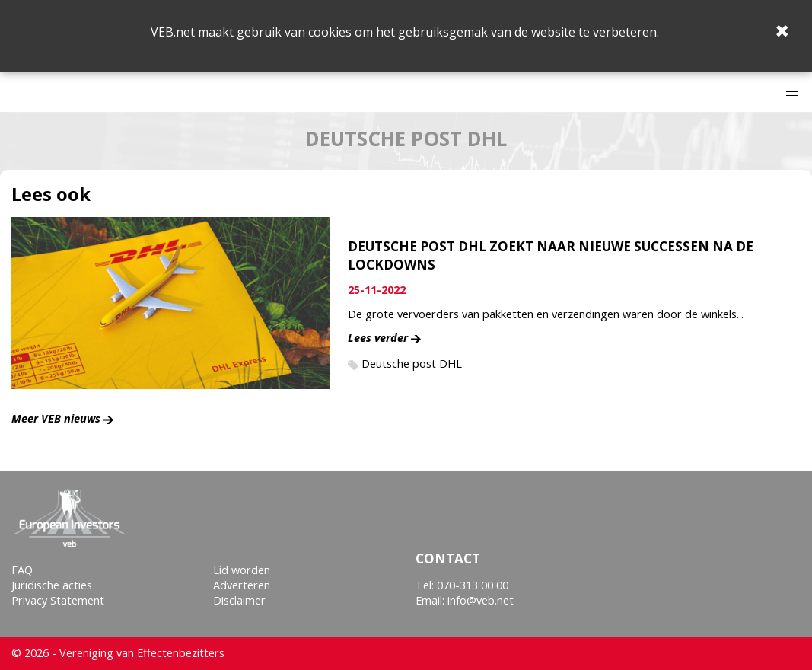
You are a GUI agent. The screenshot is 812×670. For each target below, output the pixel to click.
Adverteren (242, 585)
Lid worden (242, 570)
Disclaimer (239, 600)
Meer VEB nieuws (56, 418)
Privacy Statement (58, 600)
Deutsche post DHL (412, 364)
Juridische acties (52, 585)
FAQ (22, 570)
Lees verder (378, 338)
